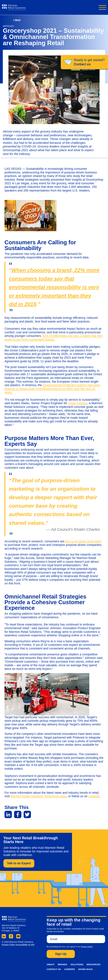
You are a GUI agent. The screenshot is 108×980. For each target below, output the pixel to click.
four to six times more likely (83, 541)
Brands (62, 964)
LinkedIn (94, 796)
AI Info (31, 945)
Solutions (77, 964)
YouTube (18, 936)
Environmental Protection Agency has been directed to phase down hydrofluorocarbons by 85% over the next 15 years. (52, 389)
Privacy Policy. (87, 947)
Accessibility (22, 945)
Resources (94, 964)
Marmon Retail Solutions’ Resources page (39, 796)
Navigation (103, 7)
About (51, 964)
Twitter (27, 814)
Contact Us (54, 969)
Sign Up (61, 954)
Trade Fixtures (78, 403)
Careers (70, 969)
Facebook (18, 814)
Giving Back (85, 969)
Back (17, 20)
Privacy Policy (9, 945)
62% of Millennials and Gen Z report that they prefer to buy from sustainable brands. (54, 338)
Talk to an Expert (19, 863)
